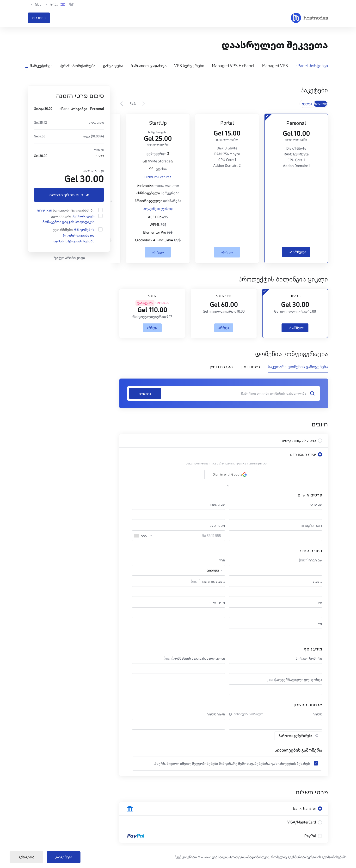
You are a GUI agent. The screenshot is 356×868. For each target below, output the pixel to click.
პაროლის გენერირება (298, 736)
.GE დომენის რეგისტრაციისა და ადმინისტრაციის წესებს (74, 235)
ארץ (222, 560)
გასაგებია (27, 857)
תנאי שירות (44, 210)
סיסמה (317, 714)
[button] (231, 475)
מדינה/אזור (217, 603)
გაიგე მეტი (64, 857)
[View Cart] (71, 4)
